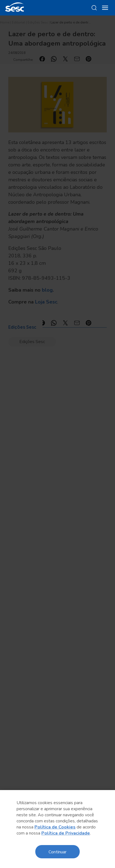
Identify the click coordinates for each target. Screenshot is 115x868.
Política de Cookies (55, 827)
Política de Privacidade (66, 833)
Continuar (57, 852)
